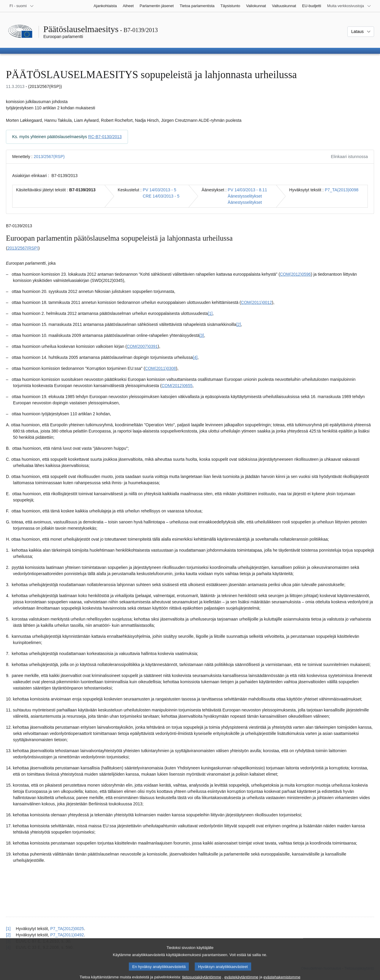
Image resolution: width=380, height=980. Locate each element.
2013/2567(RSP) (49, 157)
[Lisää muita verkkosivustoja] (349, 6)
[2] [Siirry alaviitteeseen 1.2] (239, 324)
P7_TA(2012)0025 (67, 929)
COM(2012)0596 (295, 274)
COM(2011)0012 (256, 302)
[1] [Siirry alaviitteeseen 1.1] (210, 313)
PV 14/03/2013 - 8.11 (247, 190)
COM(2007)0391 (142, 346)
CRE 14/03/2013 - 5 (161, 196)
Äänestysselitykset (245, 196)
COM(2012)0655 (177, 386)
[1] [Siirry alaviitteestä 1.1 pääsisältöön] (8, 929)
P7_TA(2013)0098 (342, 190)
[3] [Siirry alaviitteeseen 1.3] (202, 335)
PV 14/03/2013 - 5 (160, 190)
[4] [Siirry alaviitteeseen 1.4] (195, 357)
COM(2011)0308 (160, 368)
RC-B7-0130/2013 (105, 137)
